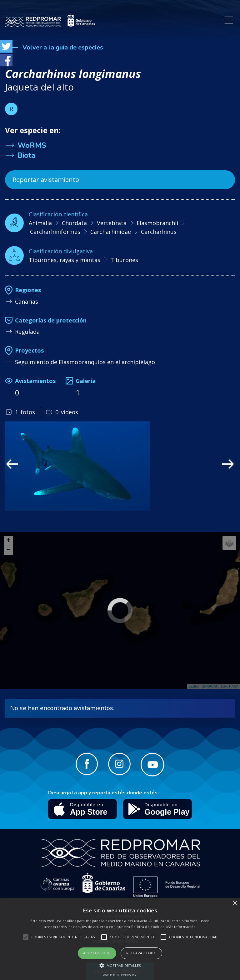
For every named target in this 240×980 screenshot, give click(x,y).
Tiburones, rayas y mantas (65, 260)
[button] (120, 965)
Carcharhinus (159, 232)
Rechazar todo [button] (141, 953)
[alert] (120, 939)
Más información (181, 927)
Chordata (74, 223)
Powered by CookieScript (120, 975)
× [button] (235, 903)
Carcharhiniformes (55, 232)
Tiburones (124, 260)
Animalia (40, 223)
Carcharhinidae (111, 232)
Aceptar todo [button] (97, 953)
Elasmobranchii (157, 223)
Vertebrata (112, 223)
